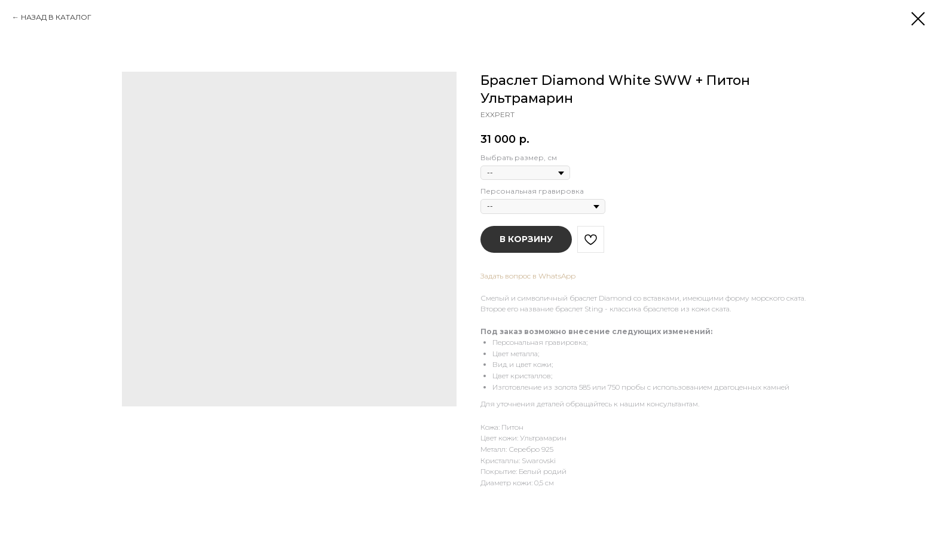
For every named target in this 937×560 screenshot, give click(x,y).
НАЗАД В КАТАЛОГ (56, 17)
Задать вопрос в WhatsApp (528, 276)
